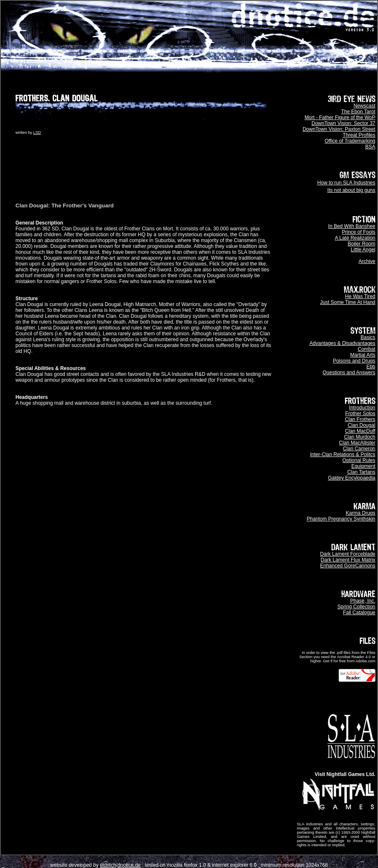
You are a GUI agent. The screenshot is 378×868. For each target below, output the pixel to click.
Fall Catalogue (359, 613)
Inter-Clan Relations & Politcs (342, 454)
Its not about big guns (351, 190)
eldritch (108, 865)
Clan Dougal (362, 425)
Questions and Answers (349, 373)
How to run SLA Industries (346, 183)
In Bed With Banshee (352, 226)
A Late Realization (355, 238)
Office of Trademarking (350, 141)
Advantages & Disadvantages (342, 343)
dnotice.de (129, 865)
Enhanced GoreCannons (347, 566)
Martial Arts (363, 355)
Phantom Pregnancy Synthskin (341, 519)
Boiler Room (362, 244)
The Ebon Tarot (358, 112)
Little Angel (363, 250)
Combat (367, 349)
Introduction (362, 408)
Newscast (365, 106)
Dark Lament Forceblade (347, 554)
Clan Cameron (359, 449)
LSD (37, 133)
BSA (370, 147)
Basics (368, 337)
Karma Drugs (361, 513)
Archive (367, 261)
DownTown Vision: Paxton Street (339, 129)
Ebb (371, 367)
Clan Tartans (361, 472)
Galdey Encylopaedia (351, 478)
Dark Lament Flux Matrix (348, 560)
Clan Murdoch (360, 437)
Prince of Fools (359, 232)
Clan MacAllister (357, 443)
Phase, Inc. (363, 601)
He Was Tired (360, 296)
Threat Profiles (359, 135)
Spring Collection (356, 607)
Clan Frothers (360, 419)
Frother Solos (360, 414)
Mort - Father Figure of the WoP (340, 117)
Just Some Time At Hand (347, 302)
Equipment (363, 466)
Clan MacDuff (360, 431)
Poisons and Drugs (354, 361)
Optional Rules (359, 460)
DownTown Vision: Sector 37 (344, 123)
